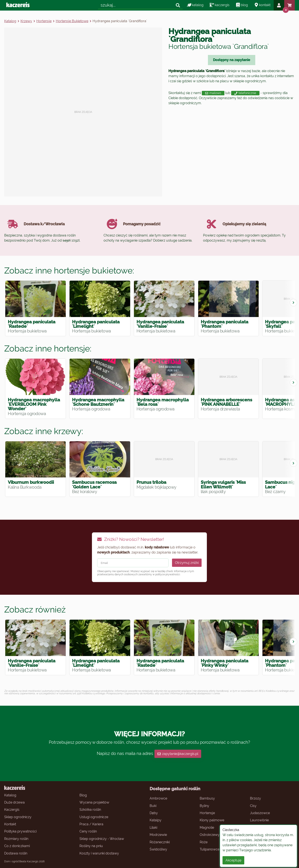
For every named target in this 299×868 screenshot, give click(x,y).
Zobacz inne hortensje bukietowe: (69, 270)
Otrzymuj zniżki (187, 563)
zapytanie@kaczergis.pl (178, 754)
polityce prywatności (168, 574)
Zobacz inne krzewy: (44, 431)
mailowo (213, 93)
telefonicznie (245, 93)
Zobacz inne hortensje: (48, 348)
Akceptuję (233, 860)
